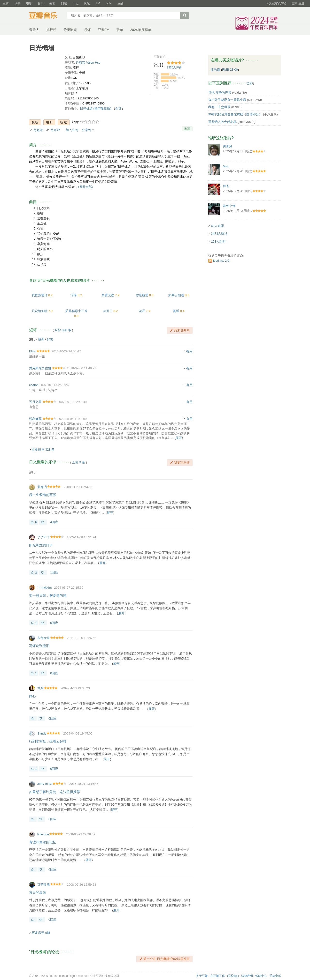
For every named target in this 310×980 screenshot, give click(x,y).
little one (43, 834)
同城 (64, 3)
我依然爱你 (40, 295)
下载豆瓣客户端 (276, 3)
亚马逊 (216, 70)
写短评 (38, 130)
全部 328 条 (63, 330)
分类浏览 (70, 30)
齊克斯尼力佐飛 (40, 368)
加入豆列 (72, 130)
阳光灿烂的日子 (41, 545)
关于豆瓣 (202, 976)
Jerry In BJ (45, 784)
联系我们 (233, 976)
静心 (32, 696)
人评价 (174, 67)
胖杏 (226, 186)
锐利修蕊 (35, 419)
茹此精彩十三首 (76, 311)
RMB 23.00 (230, 70)
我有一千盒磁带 (219, 107)
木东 (40, 688)
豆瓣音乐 (47, 16)
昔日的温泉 (38, 892)
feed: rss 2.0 (221, 261)
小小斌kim (44, 588)
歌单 (120, 30)
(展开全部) (85, 187)
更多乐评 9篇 (41, 933)
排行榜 (51, 30)
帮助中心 (261, 976)
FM (98, 3)
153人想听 (218, 241)
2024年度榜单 (141, 30)
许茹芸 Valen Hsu (88, 63)
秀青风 (228, 146)
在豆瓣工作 (217, 976)
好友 (50, 339)
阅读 (87, 3)
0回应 (54, 623)
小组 (76, 3)
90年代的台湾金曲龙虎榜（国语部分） (235, 114)
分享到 (87, 130)
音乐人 (34, 30)
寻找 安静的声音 (220, 93)
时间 (109, 3)
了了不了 (44, 537)
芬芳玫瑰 (44, 885)
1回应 (54, 572)
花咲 (142, 311)
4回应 (54, 522)
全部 (118, 108)
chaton (34, 385)
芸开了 (108, 311)
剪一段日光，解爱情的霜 (48, 595)
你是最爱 (142, 295)
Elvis (32, 351)
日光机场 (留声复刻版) (96, 108)
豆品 (120, 3)
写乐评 (55, 130)
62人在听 (217, 226)
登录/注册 (298, 3)
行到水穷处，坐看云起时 (48, 741)
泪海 (74, 295)
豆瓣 (6, 3)
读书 (17, 3)
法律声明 (247, 976)
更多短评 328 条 (43, 449)
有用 (189, 351)
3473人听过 (219, 234)
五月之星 (35, 402)
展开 (179, 438)
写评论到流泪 (39, 646)
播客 (52, 3)
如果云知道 (176, 295)
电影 (29, 3)
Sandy (42, 733)
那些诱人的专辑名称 (222, 122)
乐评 (87, 30)
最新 (41, 339)
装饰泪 (42, 487)
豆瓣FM (104, 30)
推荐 (187, 129)
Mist (226, 166)
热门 (32, 339)
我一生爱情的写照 (43, 495)
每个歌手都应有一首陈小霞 (227, 100)
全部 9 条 (79, 462)
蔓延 (176, 311)
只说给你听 (40, 311)
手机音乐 (275, 976)
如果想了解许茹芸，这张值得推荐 (54, 792)
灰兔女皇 (44, 638)
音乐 (41, 3)
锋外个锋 (229, 206)
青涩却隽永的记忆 (43, 842)
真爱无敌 (108, 295)
